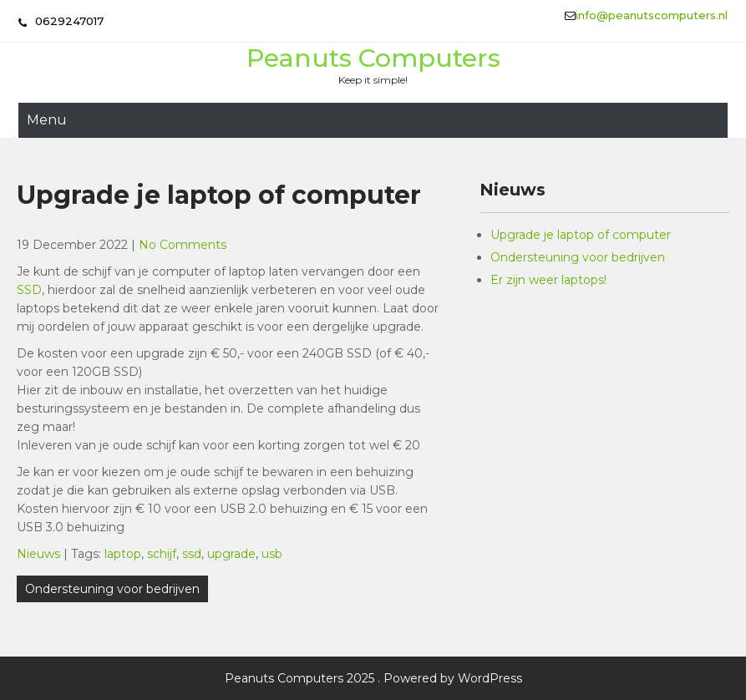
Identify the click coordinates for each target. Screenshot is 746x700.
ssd (192, 554)
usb (272, 554)
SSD (29, 290)
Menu (47, 120)
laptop (123, 554)
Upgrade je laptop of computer (581, 235)
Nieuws (38, 554)
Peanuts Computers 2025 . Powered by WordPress (373, 678)
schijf (162, 554)
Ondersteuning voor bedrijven (112, 589)
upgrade (231, 554)
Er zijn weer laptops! (548, 280)
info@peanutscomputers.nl (652, 15)
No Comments (183, 245)
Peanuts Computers (373, 58)
